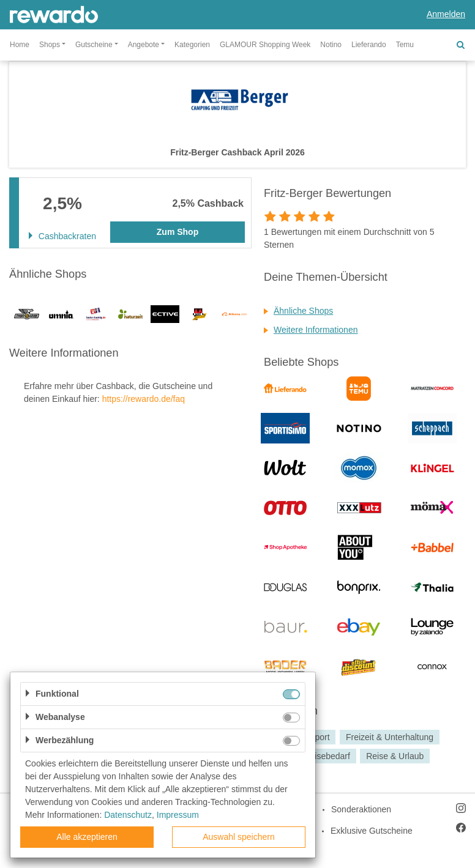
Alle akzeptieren (87, 837)
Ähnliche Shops (303, 311)
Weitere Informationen (316, 330)
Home (20, 45)
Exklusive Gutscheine (372, 831)
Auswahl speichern (239, 837)
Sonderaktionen (361, 809)
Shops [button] (50, 45)
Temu (405, 45)
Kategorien (192, 45)
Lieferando (369, 45)
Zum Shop (178, 232)
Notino (331, 45)
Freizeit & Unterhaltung (390, 737)
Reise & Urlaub (395, 756)
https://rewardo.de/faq (144, 399)
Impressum (178, 815)
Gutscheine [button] (94, 45)
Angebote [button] (144, 45)
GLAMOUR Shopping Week (265, 45)
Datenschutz (128, 815)
